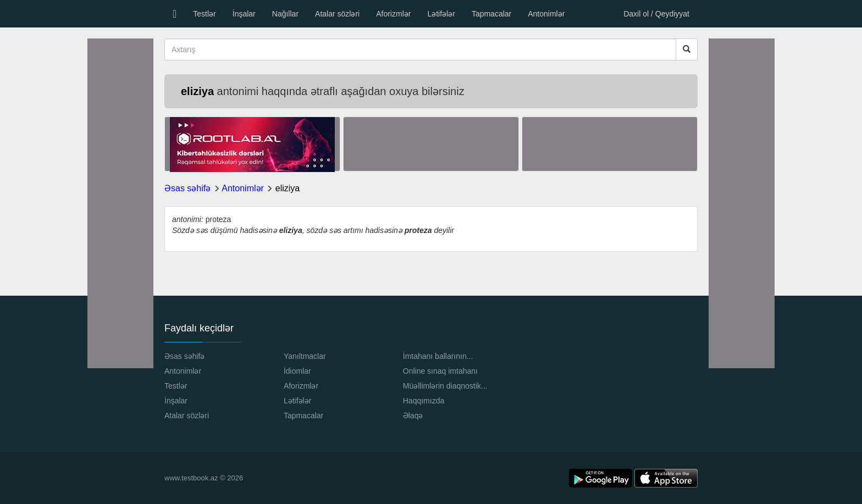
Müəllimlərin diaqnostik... (445, 386)
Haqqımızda (424, 401)
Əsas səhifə (187, 188)
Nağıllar (285, 14)
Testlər (204, 14)
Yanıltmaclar (305, 356)
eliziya (288, 188)
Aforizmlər (393, 14)
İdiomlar (297, 371)
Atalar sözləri (337, 14)
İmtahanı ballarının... (438, 356)
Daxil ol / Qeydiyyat (656, 14)
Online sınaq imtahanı (440, 371)
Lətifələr (441, 14)
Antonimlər (546, 14)
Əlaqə (413, 416)
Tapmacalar (491, 14)
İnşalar (244, 14)
